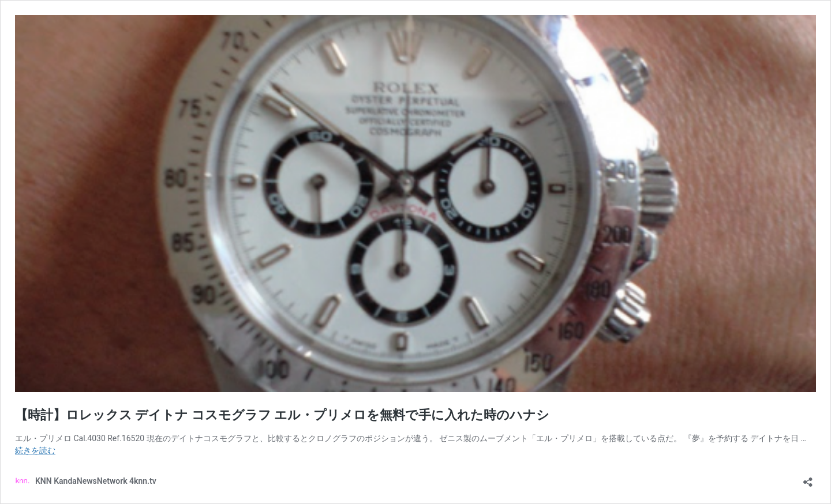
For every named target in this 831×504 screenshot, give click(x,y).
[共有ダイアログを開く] (808, 478)
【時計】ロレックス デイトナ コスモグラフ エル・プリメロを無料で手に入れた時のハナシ (282, 415)
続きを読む (35, 450)
